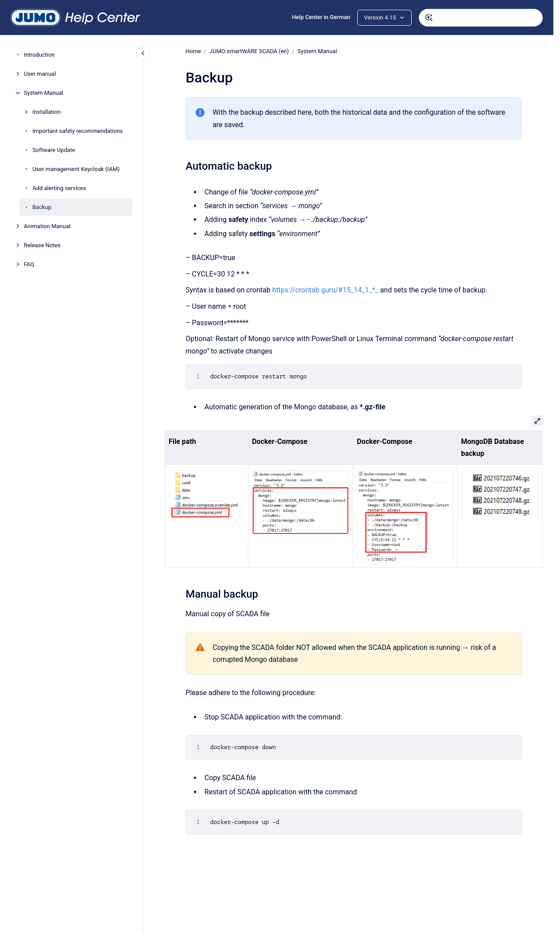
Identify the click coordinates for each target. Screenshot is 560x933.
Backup (42, 207)
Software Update (54, 150)
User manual (40, 74)
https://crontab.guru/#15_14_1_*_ (325, 290)
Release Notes (42, 245)
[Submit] (429, 18)
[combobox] (481, 18)
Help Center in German (321, 17)
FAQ (29, 264)
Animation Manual (47, 226)
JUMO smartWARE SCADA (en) (249, 51)
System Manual (44, 93)
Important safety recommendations (77, 131)
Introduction (39, 55)
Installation (46, 112)
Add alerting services (59, 188)
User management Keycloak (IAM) (76, 169)
